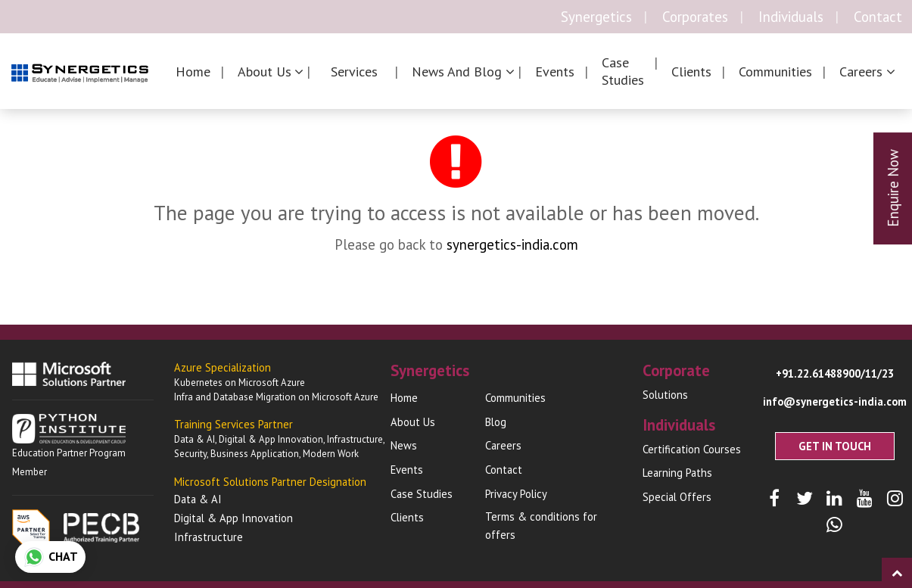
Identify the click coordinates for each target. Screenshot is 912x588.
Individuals (791, 17)
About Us (413, 422)
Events (555, 72)
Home (193, 72)
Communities (775, 72)
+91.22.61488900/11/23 (835, 373)
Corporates (695, 17)
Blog (496, 422)
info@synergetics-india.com (835, 401)
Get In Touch (835, 446)
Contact (878, 17)
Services (354, 72)
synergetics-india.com (512, 244)
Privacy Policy (516, 494)
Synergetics (596, 17)
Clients (691, 72)
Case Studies (623, 71)
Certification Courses (692, 449)
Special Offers (677, 497)
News (404, 445)
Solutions (665, 395)
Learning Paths (677, 473)
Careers (503, 445)
